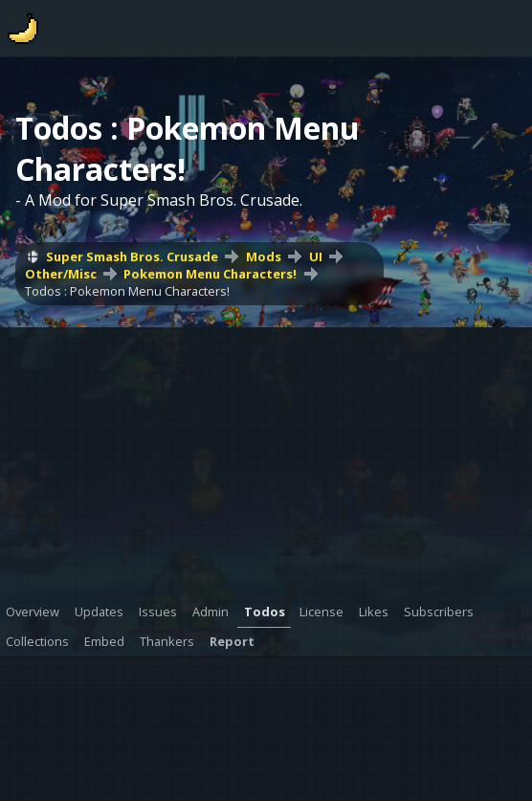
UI (316, 256)
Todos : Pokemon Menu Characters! (127, 291)
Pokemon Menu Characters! (210, 274)
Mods (264, 256)
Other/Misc (61, 274)
